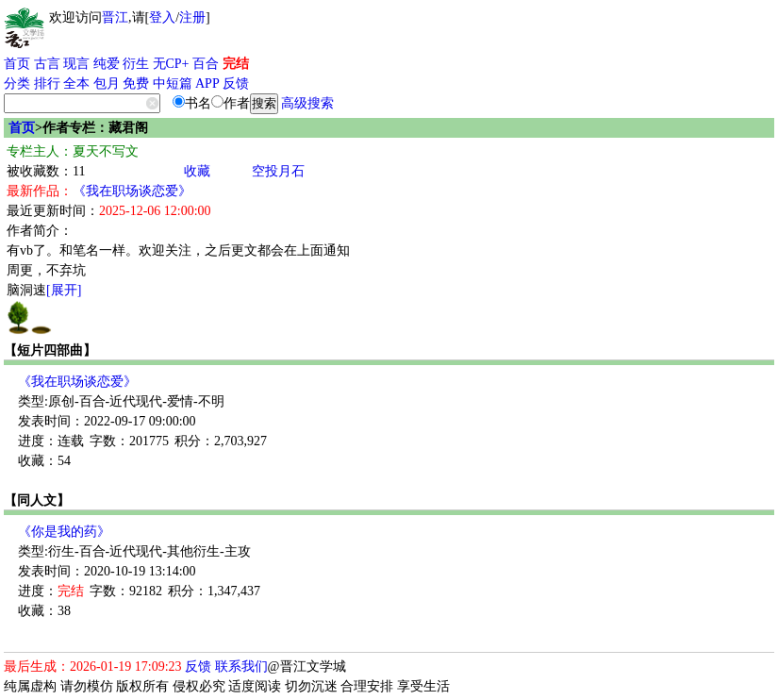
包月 (107, 83)
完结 (236, 64)
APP (207, 83)
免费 (136, 83)
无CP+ (171, 64)
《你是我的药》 (64, 532)
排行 (47, 83)
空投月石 (278, 171)
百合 (206, 64)
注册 (192, 17)
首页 (17, 64)
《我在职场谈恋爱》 (132, 191)
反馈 (236, 83)
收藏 (197, 171)
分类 (17, 83)
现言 (76, 64)
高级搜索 (307, 103)
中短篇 (173, 83)
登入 (162, 17)
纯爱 (107, 64)
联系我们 (241, 667)
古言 (47, 64)
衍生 (136, 64)
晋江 (115, 17)
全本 (76, 83)
